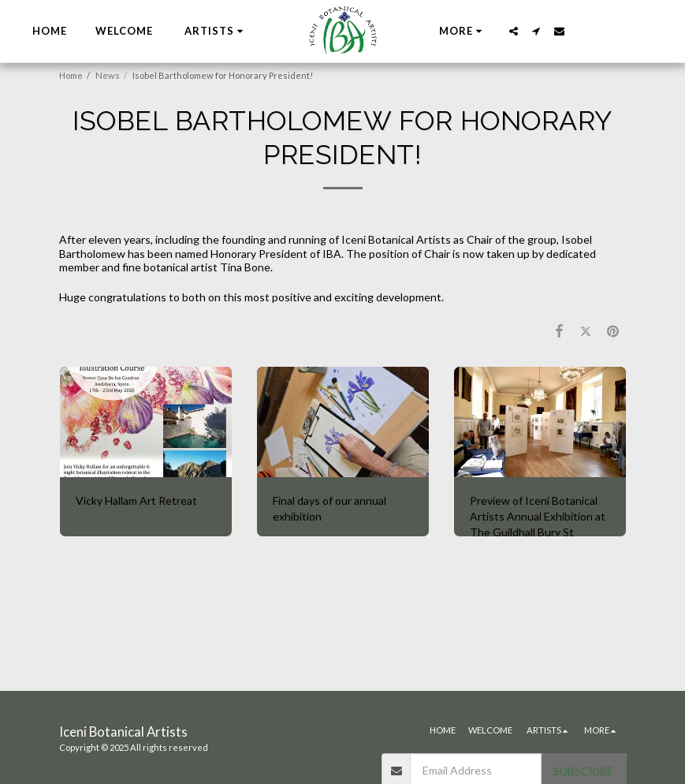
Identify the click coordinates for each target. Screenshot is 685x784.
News (108, 75)
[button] (216, 32)
